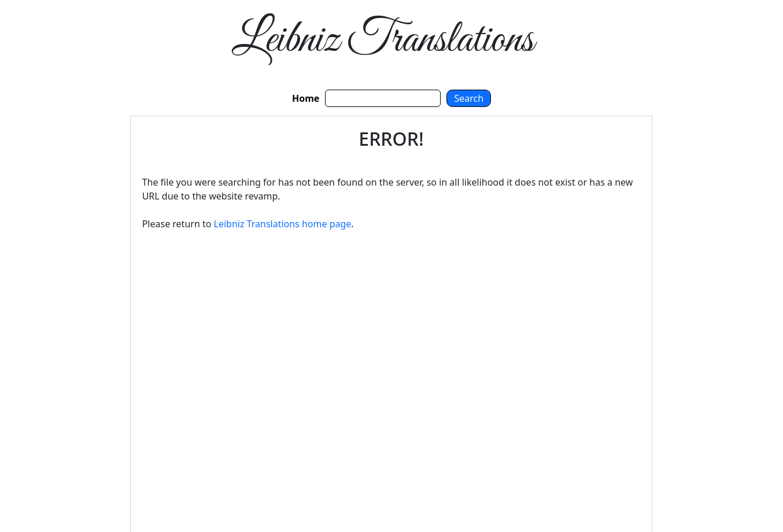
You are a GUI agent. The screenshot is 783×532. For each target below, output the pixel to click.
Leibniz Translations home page (283, 224)
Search (469, 98)
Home (306, 98)
